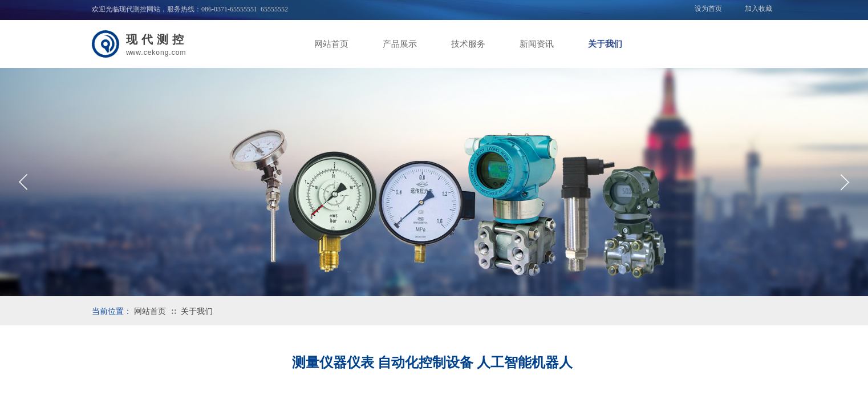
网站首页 (331, 44)
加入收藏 (759, 9)
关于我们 (605, 44)
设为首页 (708, 9)
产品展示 (400, 44)
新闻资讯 (537, 44)
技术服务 (468, 44)
